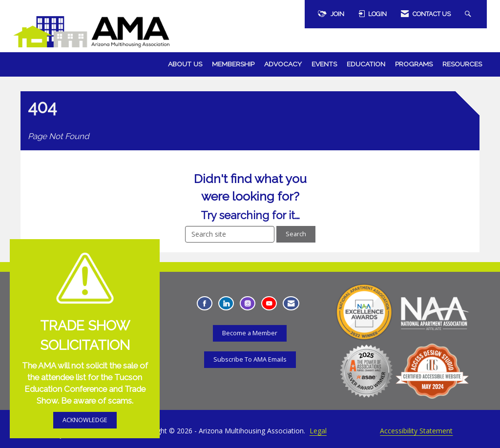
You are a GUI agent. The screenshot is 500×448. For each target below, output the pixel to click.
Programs (414, 64)
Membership (233, 64)
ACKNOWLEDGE (85, 420)
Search (296, 234)
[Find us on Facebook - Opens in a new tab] (205, 303)
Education (366, 64)
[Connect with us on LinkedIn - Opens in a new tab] (226, 303)
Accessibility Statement (416, 431)
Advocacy (283, 64)
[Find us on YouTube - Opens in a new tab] (269, 303)
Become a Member (250, 333)
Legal (318, 431)
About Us (185, 64)
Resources (462, 64)
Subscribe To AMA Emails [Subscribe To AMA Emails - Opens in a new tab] (250, 359)
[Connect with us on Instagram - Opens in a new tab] (248, 303)
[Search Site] (469, 14)
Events (324, 64)
